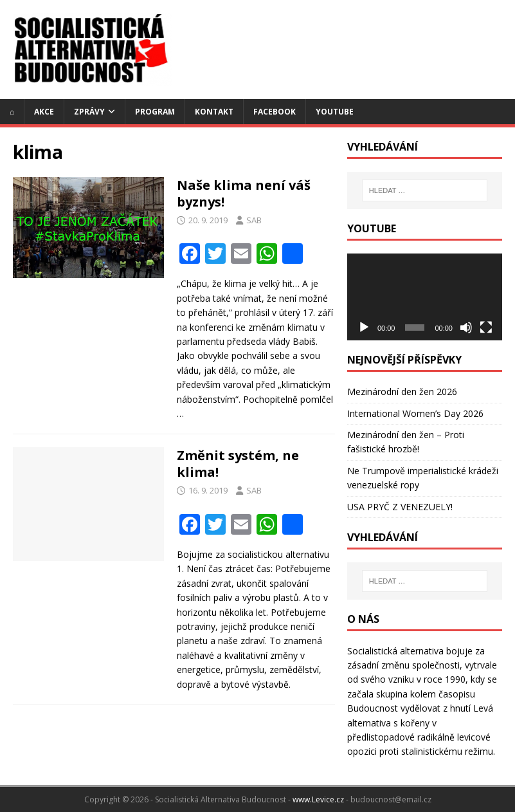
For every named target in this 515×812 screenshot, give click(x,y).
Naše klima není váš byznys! (244, 193)
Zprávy (89, 112)
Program (155, 112)
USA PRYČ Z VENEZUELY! (400, 507)
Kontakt (214, 112)
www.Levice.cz (318, 799)
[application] (425, 297)
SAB (254, 220)
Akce (44, 112)
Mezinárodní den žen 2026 (402, 392)
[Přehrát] (364, 328)
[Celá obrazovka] (486, 328)
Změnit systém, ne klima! (238, 464)
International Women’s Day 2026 (415, 413)
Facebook (275, 112)
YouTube (335, 112)
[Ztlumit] (466, 328)
